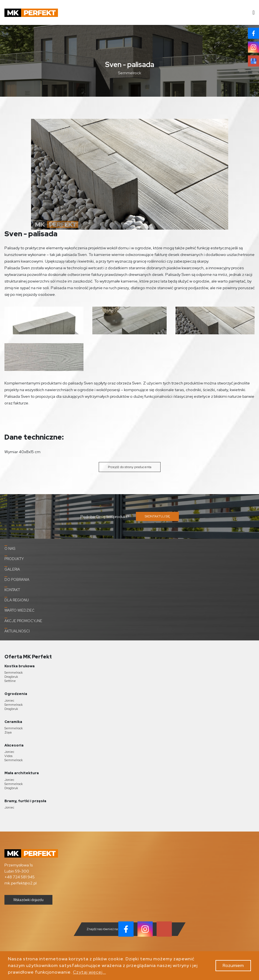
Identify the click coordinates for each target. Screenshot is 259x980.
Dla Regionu (17, 600)
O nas (10, 548)
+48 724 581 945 (20, 877)
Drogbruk (11, 677)
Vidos (8, 756)
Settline (10, 681)
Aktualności (17, 631)
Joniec (9, 701)
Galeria (12, 569)
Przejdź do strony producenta (130, 467)
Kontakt (12, 589)
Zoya (8, 732)
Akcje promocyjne (23, 620)
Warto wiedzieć (19, 610)
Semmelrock (14, 673)
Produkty (14, 558)
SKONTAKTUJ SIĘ (157, 516)
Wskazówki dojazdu (28, 900)
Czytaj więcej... (89, 972)
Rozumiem (233, 965)
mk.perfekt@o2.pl (21, 883)
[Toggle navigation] (252, 12)
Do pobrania (17, 579)
